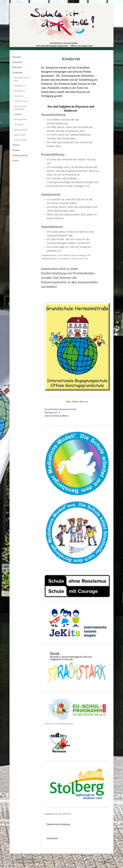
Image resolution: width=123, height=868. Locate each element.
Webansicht (105, 862)
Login (108, 859)
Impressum (52, 838)
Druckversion (20, 859)
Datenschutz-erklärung (58, 824)
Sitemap (33, 859)
